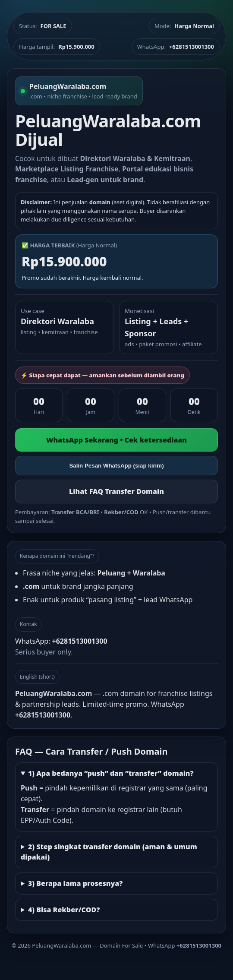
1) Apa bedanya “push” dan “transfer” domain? (111, 773)
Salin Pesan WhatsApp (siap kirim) (116, 466)
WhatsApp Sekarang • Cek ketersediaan (116, 440)
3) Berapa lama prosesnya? (75, 883)
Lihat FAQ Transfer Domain (116, 491)
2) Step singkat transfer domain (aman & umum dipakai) (109, 852)
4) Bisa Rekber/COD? (64, 910)
